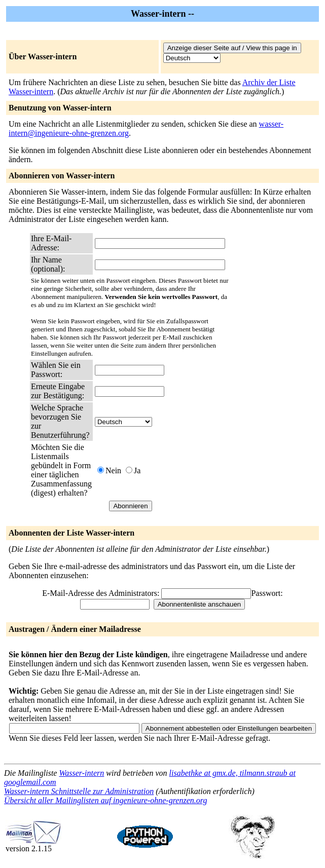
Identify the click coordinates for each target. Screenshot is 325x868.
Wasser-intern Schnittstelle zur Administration (79, 791)
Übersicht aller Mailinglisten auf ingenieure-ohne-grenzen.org (105, 800)
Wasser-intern (81, 773)
